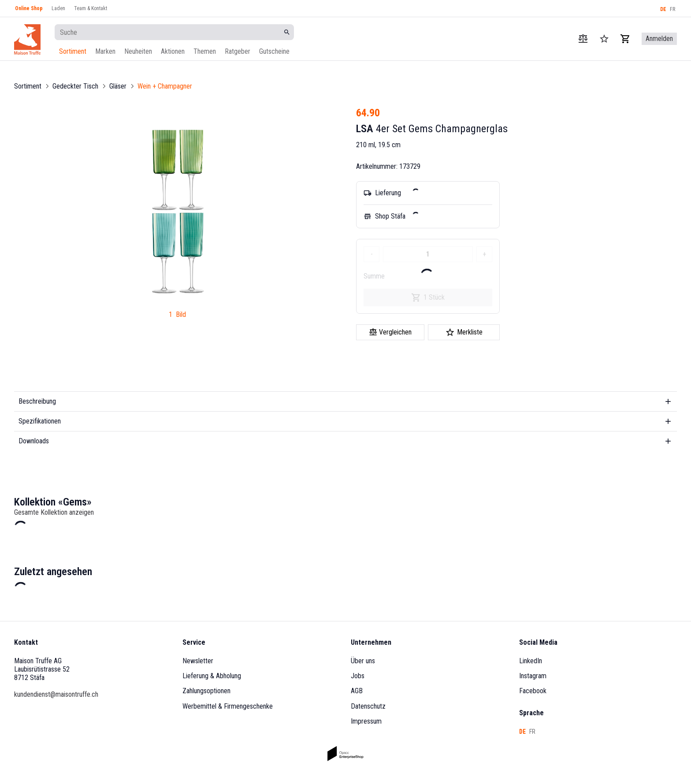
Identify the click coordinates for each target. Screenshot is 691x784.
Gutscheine (274, 51)
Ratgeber (238, 51)
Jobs (358, 676)
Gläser (118, 86)
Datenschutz (368, 706)
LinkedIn (531, 661)
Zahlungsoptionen (206, 691)
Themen (205, 51)
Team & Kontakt (91, 8)
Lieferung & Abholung (212, 676)
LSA (365, 129)
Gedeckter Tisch (75, 86)
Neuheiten (138, 51)
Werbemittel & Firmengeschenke (228, 706)
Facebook (533, 691)
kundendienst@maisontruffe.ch (56, 694)
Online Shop (29, 8)
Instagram (533, 676)
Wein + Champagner (165, 86)
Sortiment (73, 51)
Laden (58, 8)
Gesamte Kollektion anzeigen (54, 512)
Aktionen (173, 51)
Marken (105, 51)
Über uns (363, 661)
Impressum (366, 721)
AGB (357, 691)
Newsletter (198, 661)
